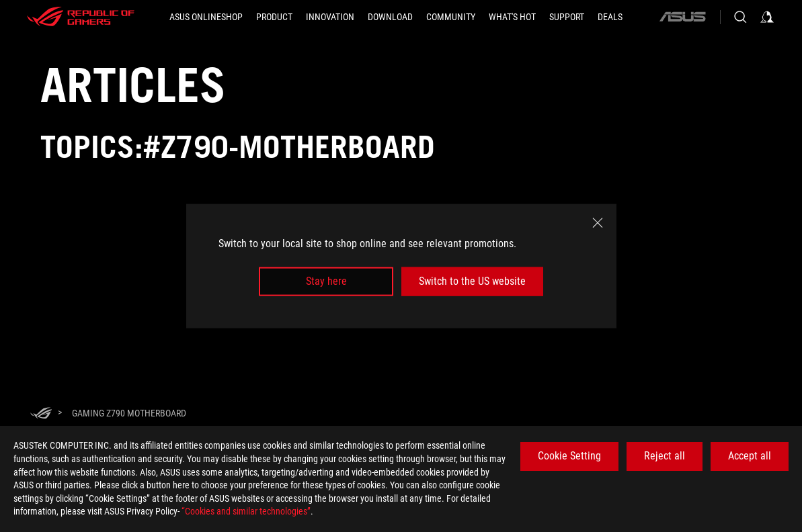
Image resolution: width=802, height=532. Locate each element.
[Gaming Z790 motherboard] (129, 413)
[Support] (567, 17)
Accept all (750, 456)
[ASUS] (682, 17)
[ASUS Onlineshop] (206, 17)
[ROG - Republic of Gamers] (81, 17)
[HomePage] (41, 414)
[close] (598, 223)
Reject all (665, 456)
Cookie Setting (569, 456)
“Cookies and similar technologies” (246, 511)
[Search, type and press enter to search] (740, 17)
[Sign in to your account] (767, 17)
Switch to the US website (472, 281)
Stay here (326, 281)
